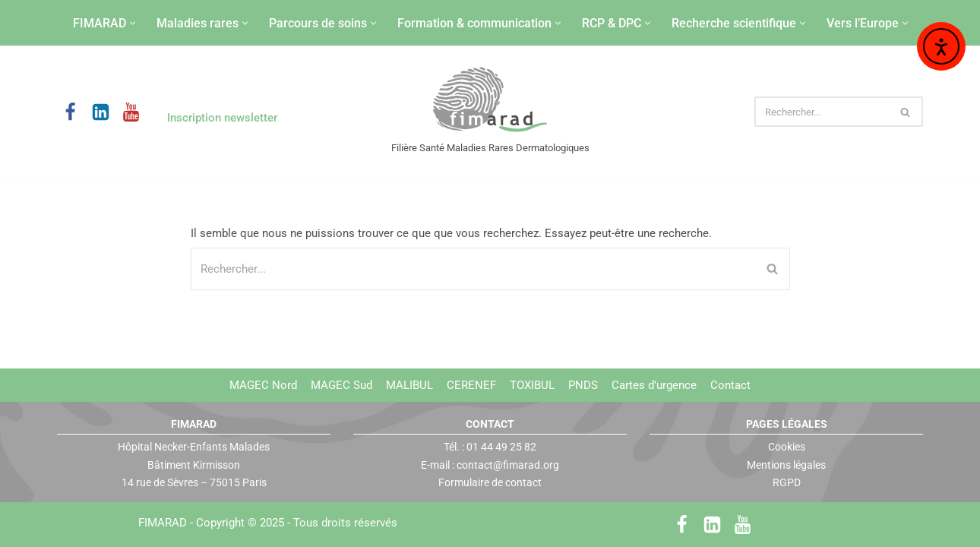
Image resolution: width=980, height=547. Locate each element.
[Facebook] (70, 112)
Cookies (787, 447)
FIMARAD (163, 523)
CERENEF (471, 385)
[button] (133, 23)
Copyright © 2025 (297, 523)
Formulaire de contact (490, 482)
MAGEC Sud (341, 385)
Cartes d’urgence (654, 385)
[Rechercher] (822, 112)
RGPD (787, 482)
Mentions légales (786, 464)
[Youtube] (131, 112)
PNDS (583, 385)
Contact (730, 385)
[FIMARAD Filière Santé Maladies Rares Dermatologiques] (490, 101)
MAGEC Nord (263, 385)
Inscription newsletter (222, 118)
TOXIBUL (532, 385)
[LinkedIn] (101, 112)
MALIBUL (409, 385)
